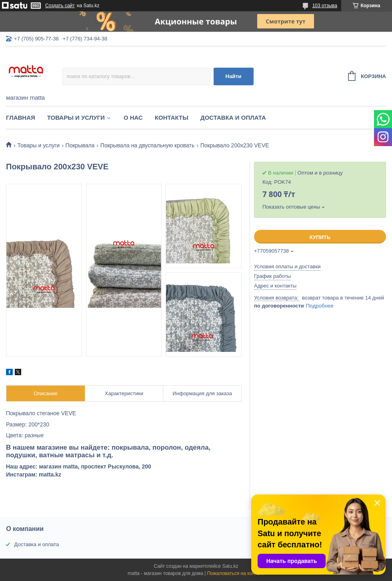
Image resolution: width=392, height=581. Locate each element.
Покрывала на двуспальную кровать (147, 145)
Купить (320, 237)
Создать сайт (60, 6)
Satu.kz (230, 566)
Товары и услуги (76, 118)
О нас (133, 118)
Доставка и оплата (233, 118)
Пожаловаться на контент (236, 573)
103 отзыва (325, 6)
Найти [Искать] (234, 76)
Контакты (172, 118)
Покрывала (80, 145)
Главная (21, 118)
